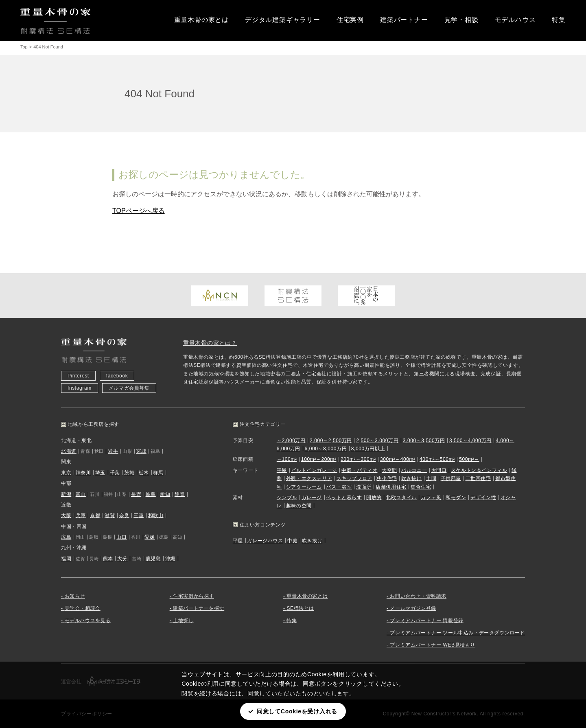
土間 (431, 478)
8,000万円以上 (368, 449)
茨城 (129, 473)
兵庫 (81, 515)
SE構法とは (300, 608)
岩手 (113, 451)
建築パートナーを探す (199, 608)
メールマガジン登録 (413, 608)
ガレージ (312, 498)
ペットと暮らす (344, 498)
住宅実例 (350, 20)
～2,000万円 (291, 441)
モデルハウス (515, 20)
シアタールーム (304, 487)
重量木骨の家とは (201, 20)
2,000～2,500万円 (331, 441)
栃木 (144, 473)
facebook (117, 376)
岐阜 (151, 494)
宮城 (141, 451)
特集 (559, 20)
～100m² (287, 459)
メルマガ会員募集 (129, 388)
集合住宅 (421, 487)
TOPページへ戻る (139, 211)
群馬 (158, 473)
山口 (121, 537)
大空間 (389, 470)
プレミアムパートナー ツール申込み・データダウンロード (457, 633)
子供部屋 (451, 478)
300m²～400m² (398, 459)
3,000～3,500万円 (424, 441)
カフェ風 (431, 498)
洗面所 (364, 487)
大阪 (66, 515)
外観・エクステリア (309, 478)
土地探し (183, 621)
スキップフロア (354, 478)
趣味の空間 (299, 506)
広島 (66, 537)
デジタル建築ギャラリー (283, 20)
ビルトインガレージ (314, 470)
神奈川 (83, 473)
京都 (95, 515)
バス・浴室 (339, 487)
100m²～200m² (319, 459)
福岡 (66, 559)
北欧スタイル (401, 498)
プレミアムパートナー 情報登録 (426, 621)
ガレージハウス (265, 541)
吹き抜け (411, 478)
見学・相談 (461, 20)
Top (24, 47)
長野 (136, 494)
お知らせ (75, 596)
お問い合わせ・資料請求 (418, 596)
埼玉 (100, 473)
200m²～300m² (358, 459)
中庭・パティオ (359, 470)
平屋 (282, 470)
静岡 (180, 494)
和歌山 (156, 515)
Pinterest (78, 376)
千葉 (115, 473)
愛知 (165, 494)
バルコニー (414, 470)
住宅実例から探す (194, 596)
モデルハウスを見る (88, 621)
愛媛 (150, 537)
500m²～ (469, 459)
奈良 (124, 515)
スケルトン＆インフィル (479, 470)
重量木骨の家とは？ (210, 343)
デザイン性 (483, 498)
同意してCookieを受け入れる (297, 711)
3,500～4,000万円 (470, 441)
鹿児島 (153, 559)
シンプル (287, 498)
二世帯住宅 (478, 478)
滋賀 (110, 515)
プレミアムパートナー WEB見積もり (432, 645)
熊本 (108, 559)
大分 (122, 559)
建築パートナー (404, 20)
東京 (66, 473)
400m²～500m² (437, 459)
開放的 (374, 498)
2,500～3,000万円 (377, 441)
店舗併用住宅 (391, 487)
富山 (81, 494)
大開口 (439, 470)
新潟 (66, 494)
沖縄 (170, 559)
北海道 (69, 451)
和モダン (456, 498)
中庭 (292, 541)
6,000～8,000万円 (326, 449)
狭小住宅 (387, 478)
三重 (139, 515)
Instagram (80, 388)
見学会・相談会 (83, 608)
